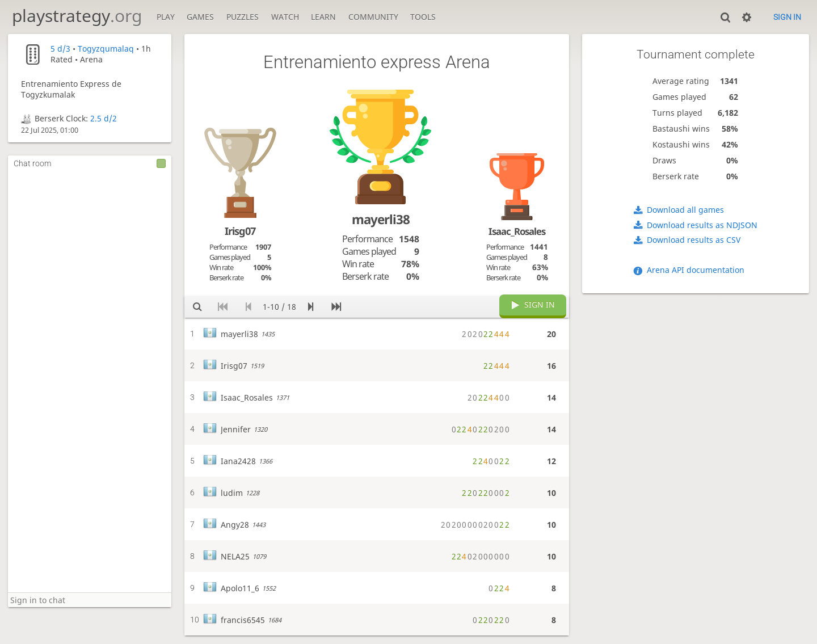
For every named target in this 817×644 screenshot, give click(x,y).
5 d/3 (60, 49)
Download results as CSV (694, 240)
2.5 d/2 (104, 118)
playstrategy (77, 16)
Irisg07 (240, 231)
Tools (423, 17)
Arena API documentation (696, 270)
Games (200, 17)
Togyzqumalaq (106, 49)
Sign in (787, 17)
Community (373, 17)
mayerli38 (381, 219)
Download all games (685, 210)
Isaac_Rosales (517, 231)
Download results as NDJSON (702, 225)
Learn (323, 17)
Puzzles (243, 17)
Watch (285, 17)
